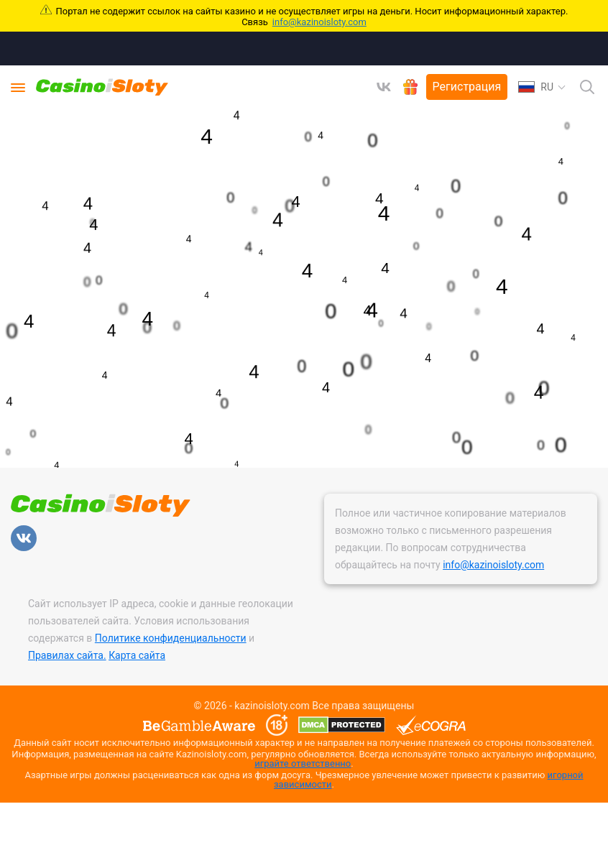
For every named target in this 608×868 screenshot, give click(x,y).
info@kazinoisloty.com (319, 22)
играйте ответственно (303, 763)
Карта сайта (137, 655)
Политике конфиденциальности (171, 638)
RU (536, 87)
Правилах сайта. (67, 655)
